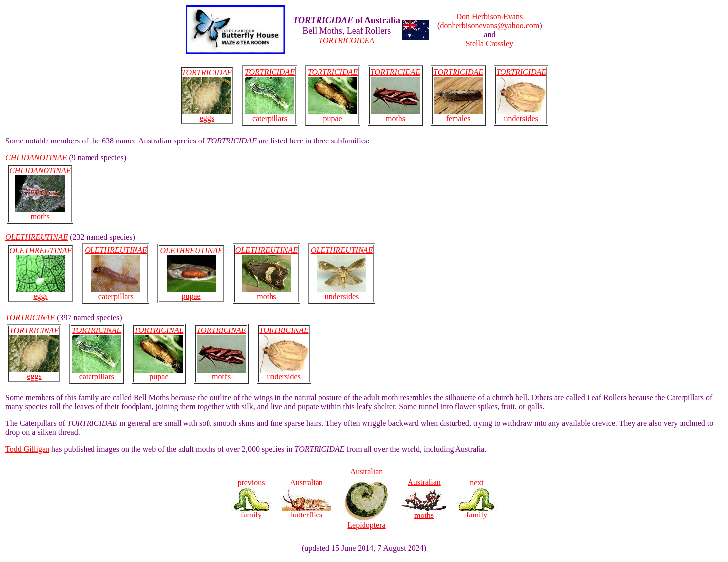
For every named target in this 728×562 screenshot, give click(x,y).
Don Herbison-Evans (490, 17)
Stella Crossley (490, 43)
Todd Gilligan (27, 449)
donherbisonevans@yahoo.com (489, 25)
